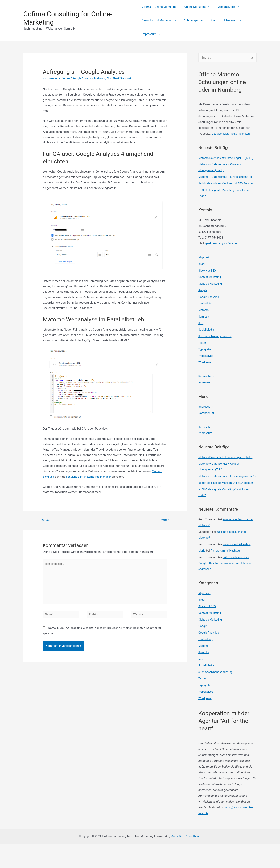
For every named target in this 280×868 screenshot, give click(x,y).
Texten (203, 355)
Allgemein (205, 269)
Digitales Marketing (211, 296)
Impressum (151, 34)
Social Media (207, 342)
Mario (202, 575)
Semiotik (204, 329)
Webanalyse (206, 368)
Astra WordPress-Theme (186, 860)
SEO (201, 335)
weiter (166, 520)
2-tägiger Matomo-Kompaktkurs (232, 134)
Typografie (205, 362)
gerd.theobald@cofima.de (222, 255)
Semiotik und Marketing (159, 20)
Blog (210, 20)
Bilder (202, 276)
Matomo (103, 78)
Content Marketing (210, 289)
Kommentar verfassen (57, 78)
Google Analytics (85, 78)
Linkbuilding (206, 315)
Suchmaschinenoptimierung (217, 348)
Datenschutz (206, 389)
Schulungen (191, 20)
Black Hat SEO (208, 283)
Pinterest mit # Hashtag (238, 568)
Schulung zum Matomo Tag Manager (91, 477)
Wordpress (205, 375)
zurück (45, 520)
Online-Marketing (195, 7)
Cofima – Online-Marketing (159, 7)
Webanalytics (224, 7)
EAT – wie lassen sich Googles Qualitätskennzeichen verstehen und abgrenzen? (227, 587)
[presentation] (206, 7)
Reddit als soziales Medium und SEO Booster (227, 196)
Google (203, 302)
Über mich (227, 20)
